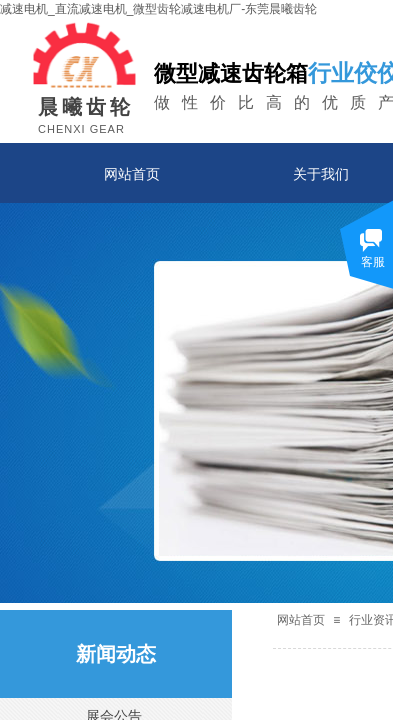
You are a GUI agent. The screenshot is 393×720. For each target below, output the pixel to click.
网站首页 (132, 174)
